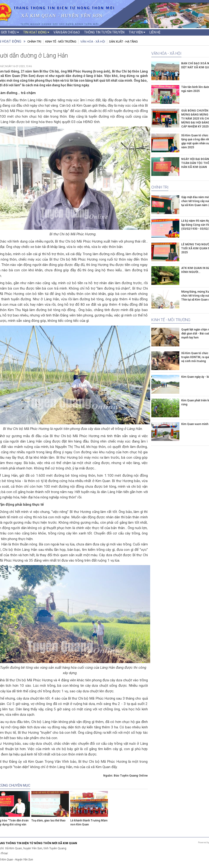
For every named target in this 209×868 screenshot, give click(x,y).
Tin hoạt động (36, 32)
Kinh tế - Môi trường (61, 42)
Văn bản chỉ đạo (67, 32)
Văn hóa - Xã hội (93, 42)
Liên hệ (155, 32)
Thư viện (137, 32)
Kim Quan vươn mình (195, 424)
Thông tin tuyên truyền (104, 32)
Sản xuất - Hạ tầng (123, 42)
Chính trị (34, 42)
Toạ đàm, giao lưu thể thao (48, 821)
